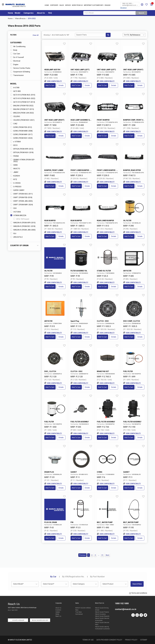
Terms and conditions (138, 593)
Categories (29, 13)
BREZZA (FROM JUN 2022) (22, 113)
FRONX (15, 156)
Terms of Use (88, 640)
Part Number (98, 577)
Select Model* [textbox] (18, 584)
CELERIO (15, 116)
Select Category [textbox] (79, 584)
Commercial (79, 614)
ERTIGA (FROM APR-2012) (22, 149)
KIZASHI (15, 176)
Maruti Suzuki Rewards (102, 616)
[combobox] (138, 35)
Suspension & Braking (20, 72)
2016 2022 (32, 18)
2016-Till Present (21, 219)
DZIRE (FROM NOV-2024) (21, 138)
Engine (14, 64)
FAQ (50, 13)
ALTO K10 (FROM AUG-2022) (23, 98)
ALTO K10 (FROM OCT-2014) (23, 102)
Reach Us (58, 616)
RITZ (14, 179)
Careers (58, 612)
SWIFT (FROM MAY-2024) (22, 205)
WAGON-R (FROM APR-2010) (23, 223)
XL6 (13, 233)
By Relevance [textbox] (135, 35)
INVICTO (15, 169)
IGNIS (14, 165)
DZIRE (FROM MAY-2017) (21, 134)
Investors (58, 610)
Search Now (137, 584)
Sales (62, 5)
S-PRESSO (16, 187)
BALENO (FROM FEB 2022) (22, 106)
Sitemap (144, 640)
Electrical (15, 61)
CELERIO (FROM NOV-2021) (22, 120)
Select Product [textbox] (108, 584)
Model (17, 13)
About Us (41, 13)
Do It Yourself (17, 57)
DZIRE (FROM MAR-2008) (22, 131)
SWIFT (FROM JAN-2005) (22, 201)
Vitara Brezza (20, 18)
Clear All (36, 35)
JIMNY (14, 172)
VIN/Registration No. (73, 577)
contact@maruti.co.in (130, 5)
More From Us (77, 5)
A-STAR (15, 88)
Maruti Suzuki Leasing (102, 627)
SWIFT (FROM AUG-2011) (22, 194)
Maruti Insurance (100, 614)
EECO (14, 145)
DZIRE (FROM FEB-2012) (21, 127)
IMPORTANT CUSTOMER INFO (94, 5)
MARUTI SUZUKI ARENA (83, 608)
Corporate (54, 5)
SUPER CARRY (17, 190)
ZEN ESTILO (17, 237)
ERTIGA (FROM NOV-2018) (22, 152)
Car (53, 577)
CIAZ (14, 124)
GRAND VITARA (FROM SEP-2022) (23, 161)
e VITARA (16, 142)
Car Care (15, 54)
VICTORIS (16, 212)
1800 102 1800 (128, 3)
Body (14, 50)
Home (47, 5)
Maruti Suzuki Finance (102, 612)
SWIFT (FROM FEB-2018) (21, 197)
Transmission (17, 75)
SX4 (13, 208)
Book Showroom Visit (40, 620)
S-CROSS (15, 183)
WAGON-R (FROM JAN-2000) (23, 230)
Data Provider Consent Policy (109, 640)
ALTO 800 (16, 91)
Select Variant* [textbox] (49, 584)
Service (68, 5)
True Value (78, 612)
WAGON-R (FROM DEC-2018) (23, 226)
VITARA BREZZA (18, 215)
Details (61, 85)
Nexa (77, 610)
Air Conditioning (18, 46)
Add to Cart (50, 85)
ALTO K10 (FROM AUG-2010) (23, 95)
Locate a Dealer (18, 620)
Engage (108, 5)
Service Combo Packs (20, 68)
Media (57, 614)
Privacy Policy (131, 640)
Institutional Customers (102, 629)
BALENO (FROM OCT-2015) (22, 109)
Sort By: (127, 35)
